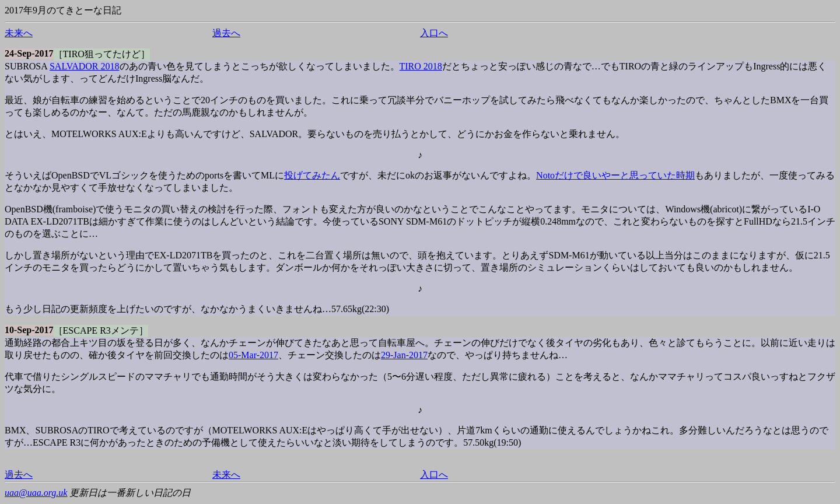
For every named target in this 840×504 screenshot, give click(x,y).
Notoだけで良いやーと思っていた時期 (615, 175)
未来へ (19, 33)
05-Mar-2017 (253, 355)
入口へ (434, 33)
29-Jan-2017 (404, 355)
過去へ (226, 33)
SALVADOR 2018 (85, 66)
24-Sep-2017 (29, 53)
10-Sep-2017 (29, 330)
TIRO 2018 (421, 66)
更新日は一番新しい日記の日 (130, 493)
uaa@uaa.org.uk (36, 493)
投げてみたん (312, 175)
